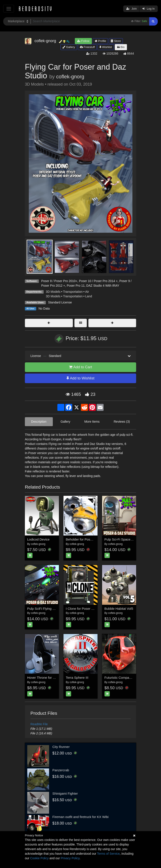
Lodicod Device (39, 539)
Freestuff (87, 47)
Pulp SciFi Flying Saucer (45, 609)
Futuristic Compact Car (121, 678)
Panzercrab (61, 770)
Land (89, 296)
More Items (92, 422)
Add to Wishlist (80, 378)
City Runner (61, 747)
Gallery (69, 47)
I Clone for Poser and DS (84, 609)
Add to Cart (80, 367)
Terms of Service (108, 854)
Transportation (73, 292)
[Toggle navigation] (9, 9)
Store (116, 41)
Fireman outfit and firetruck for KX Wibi (80, 817)
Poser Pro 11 (76, 286)
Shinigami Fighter (65, 793)
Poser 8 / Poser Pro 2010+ (59, 281)
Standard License (60, 302)
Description (39, 422)
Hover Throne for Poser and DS (50, 678)
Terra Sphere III (77, 678)
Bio (121, 47)
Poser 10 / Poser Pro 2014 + (98, 281)
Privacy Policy (70, 858)
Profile (100, 41)
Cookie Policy (39, 858)
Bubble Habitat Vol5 (119, 609)
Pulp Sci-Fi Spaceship (121, 539)
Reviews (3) (122, 422)
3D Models (53, 292)
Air (87, 292)
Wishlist (106, 47)
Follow (83, 41)
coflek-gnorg (70, 77)
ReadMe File (39, 724)
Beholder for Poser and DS (85, 539)
